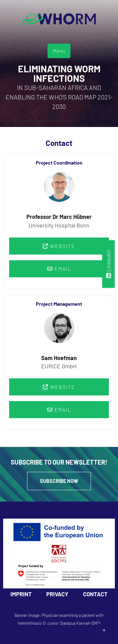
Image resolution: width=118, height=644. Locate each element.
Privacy (57, 594)
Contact (95, 594)
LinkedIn (109, 264)
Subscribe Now (59, 481)
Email (59, 269)
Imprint (21, 594)
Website (59, 246)
